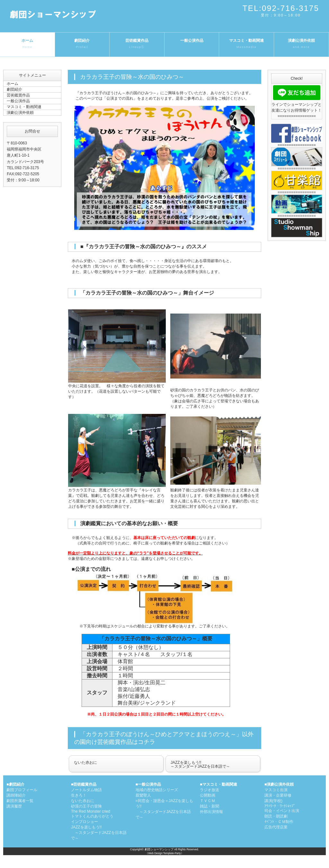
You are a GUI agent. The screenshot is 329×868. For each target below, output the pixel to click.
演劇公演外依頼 (301, 44)
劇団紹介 (82, 44)
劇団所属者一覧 (20, 801)
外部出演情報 (211, 812)
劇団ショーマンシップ (159, 849)
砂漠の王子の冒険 (86, 806)
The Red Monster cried (91, 811)
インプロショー (84, 822)
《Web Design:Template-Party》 (164, 853)
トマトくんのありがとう (92, 816)
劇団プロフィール (22, 790)
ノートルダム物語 (86, 790)
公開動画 (208, 795)
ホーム (27, 44)
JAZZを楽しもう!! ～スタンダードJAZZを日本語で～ (99, 833)
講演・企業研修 (278, 795)
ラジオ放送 (209, 790)
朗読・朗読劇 (276, 816)
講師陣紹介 (16, 795)
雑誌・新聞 (209, 806)
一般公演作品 (192, 41)
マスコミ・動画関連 (246, 44)
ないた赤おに (85, 763)
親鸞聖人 (143, 795)
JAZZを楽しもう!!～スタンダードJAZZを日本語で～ (200, 764)
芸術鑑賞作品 (137, 44)
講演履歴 (14, 806)
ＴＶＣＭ (208, 801)
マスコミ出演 (276, 790)
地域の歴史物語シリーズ (157, 790)
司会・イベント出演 (282, 811)
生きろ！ (79, 795)
